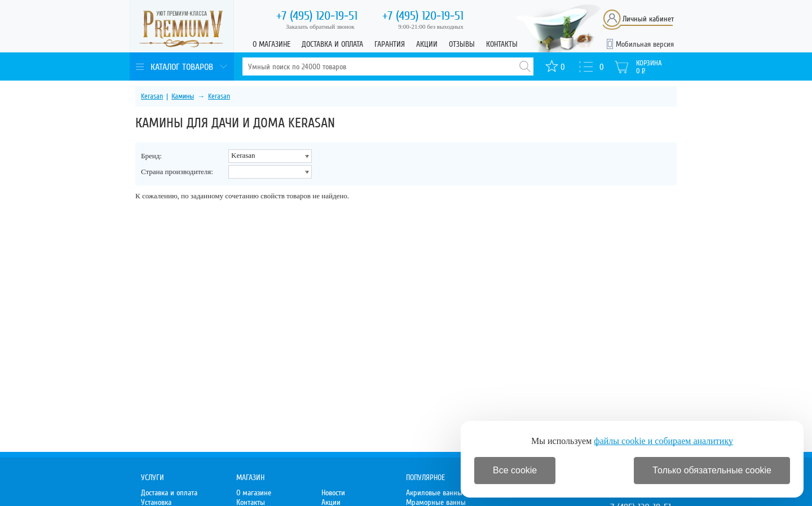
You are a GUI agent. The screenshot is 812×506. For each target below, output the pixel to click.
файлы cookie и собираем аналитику (663, 441)
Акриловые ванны (434, 493)
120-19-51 (317, 16)
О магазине (272, 44)
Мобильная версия (645, 44)
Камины (183, 96)
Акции (427, 44)
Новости (333, 493)
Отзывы (462, 44)
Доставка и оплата (332, 44)
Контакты (502, 44)
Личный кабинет (648, 19)
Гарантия (390, 44)
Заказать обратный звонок (320, 26)
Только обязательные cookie (712, 470)
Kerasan (152, 96)
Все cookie (515, 470)
